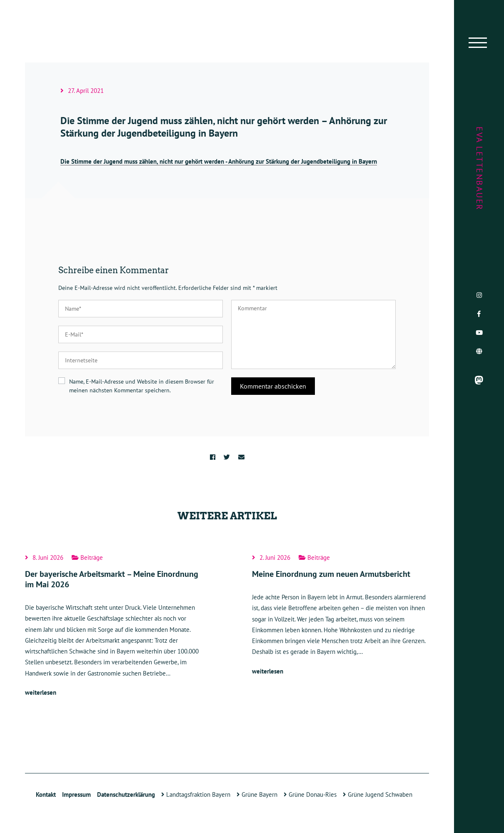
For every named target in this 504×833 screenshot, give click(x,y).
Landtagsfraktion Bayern (196, 794)
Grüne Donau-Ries (310, 794)
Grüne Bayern (257, 794)
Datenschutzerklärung (126, 794)
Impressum (76, 794)
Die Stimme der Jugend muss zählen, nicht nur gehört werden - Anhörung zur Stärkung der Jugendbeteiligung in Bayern (219, 161)
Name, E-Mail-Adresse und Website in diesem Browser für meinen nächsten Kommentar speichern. (142, 386)
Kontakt (46, 794)
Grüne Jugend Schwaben (378, 794)
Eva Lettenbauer (479, 169)
